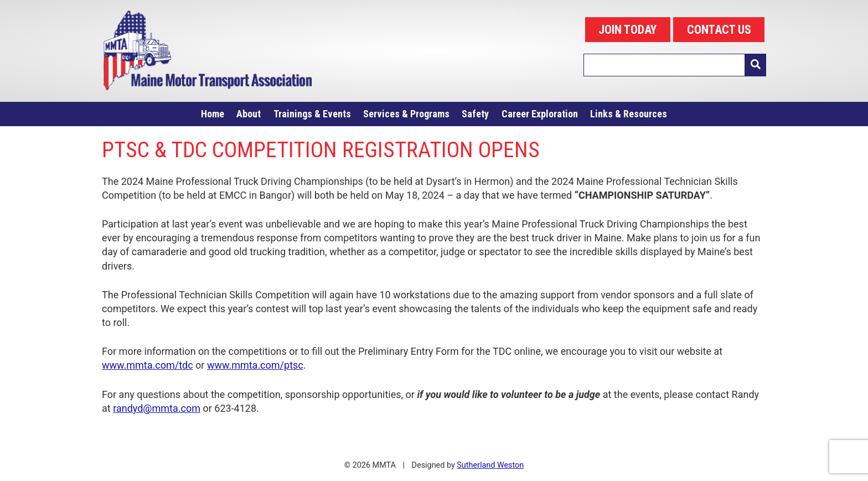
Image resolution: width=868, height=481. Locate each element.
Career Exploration (540, 114)
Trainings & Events (312, 114)
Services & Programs (406, 114)
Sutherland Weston (490, 465)
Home (213, 114)
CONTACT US (719, 30)
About (249, 114)
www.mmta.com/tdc (148, 365)
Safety (475, 114)
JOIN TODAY (627, 30)
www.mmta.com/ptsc (255, 365)
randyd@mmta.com (157, 408)
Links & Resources (629, 114)
